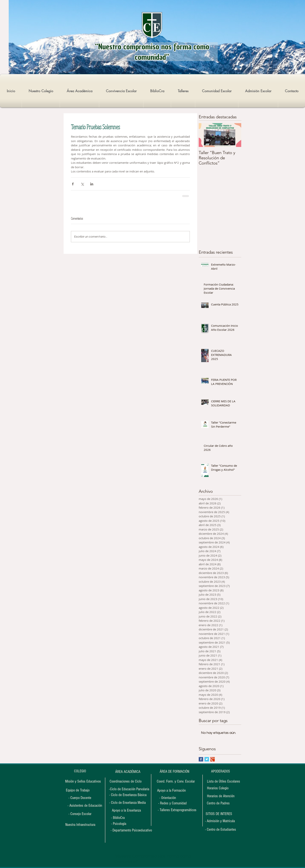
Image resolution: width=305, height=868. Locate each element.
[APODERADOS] (221, 771)
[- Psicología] (123, 824)
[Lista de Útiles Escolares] (224, 781)
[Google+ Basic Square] (213, 759)
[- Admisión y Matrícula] (220, 821)
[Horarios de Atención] (221, 796)
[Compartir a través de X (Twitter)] (82, 184)
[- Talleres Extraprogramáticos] (177, 810)
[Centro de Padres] (218, 803)
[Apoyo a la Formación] (171, 790)
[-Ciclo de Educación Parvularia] (129, 789)
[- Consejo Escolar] (80, 814)
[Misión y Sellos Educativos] (83, 781)
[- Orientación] (171, 798)
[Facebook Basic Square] (201, 759)
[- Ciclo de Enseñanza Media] (127, 803)
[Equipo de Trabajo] (78, 790)
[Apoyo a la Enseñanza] (126, 810)
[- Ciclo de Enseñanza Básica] (128, 795)
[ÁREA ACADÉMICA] (128, 772)
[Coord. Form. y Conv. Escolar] (176, 781)
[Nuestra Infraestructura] (80, 825)
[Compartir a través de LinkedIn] (92, 184)
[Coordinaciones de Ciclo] (125, 781)
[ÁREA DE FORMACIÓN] (174, 772)
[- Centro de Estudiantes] (221, 830)
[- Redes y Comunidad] (172, 803)
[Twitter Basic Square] (207, 759)
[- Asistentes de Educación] (85, 806)
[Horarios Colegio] (220, 788)
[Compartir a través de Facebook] (73, 184)
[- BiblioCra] (123, 818)
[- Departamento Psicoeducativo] (131, 830)
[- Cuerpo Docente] (80, 798)
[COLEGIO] (80, 771)
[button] (219, 814)
